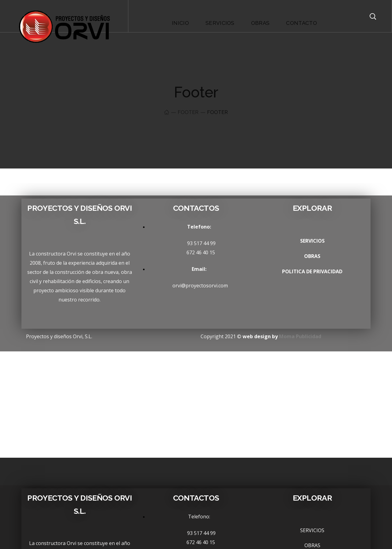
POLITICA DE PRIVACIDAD (312, 271)
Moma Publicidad (300, 336)
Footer (188, 112)
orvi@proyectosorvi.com (196, 286)
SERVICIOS (312, 241)
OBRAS (312, 256)
